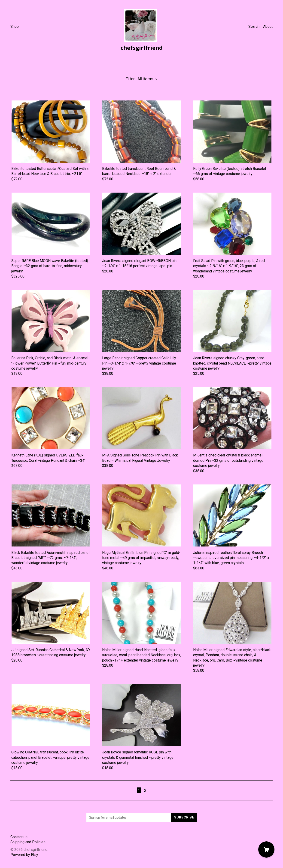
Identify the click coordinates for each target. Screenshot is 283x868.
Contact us (19, 837)
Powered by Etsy (24, 855)
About (268, 27)
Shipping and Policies (28, 842)
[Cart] (266, 849)
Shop (15, 27)
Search (254, 27)
